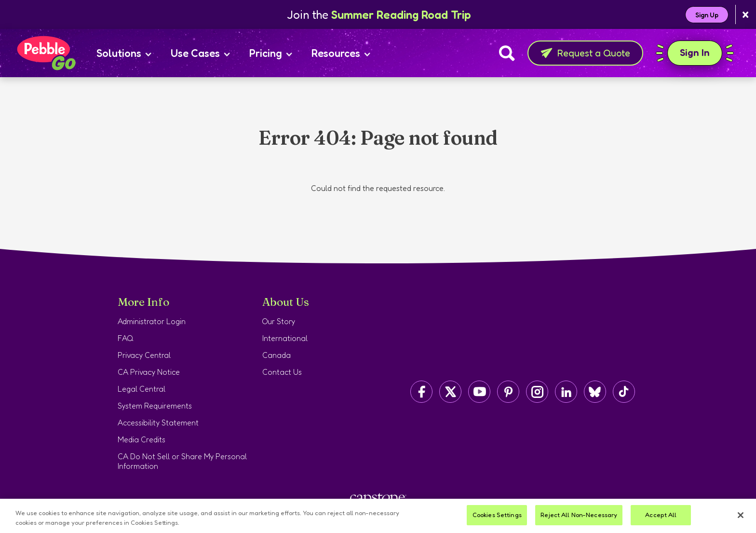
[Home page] (46, 53)
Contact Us (282, 372)
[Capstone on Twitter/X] (450, 392)
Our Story (279, 321)
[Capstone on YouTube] (479, 392)
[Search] (507, 53)
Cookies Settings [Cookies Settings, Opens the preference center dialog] (497, 515)
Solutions (124, 53)
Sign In (695, 53)
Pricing (271, 53)
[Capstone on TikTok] (624, 392)
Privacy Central (144, 355)
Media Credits (142, 439)
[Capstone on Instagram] (537, 392)
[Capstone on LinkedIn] (566, 392)
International (285, 338)
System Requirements (155, 406)
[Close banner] (746, 15)
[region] (378, 516)
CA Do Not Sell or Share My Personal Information (182, 461)
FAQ (126, 338)
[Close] (741, 515)
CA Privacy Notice (149, 372)
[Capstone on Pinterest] (508, 392)
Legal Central (142, 389)
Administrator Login (152, 321)
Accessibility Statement (158, 423)
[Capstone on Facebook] (421, 392)
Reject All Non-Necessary (579, 515)
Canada (277, 355)
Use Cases (200, 53)
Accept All (661, 515)
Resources (341, 53)
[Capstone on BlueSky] (595, 392)
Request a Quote (585, 53)
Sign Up (707, 15)
